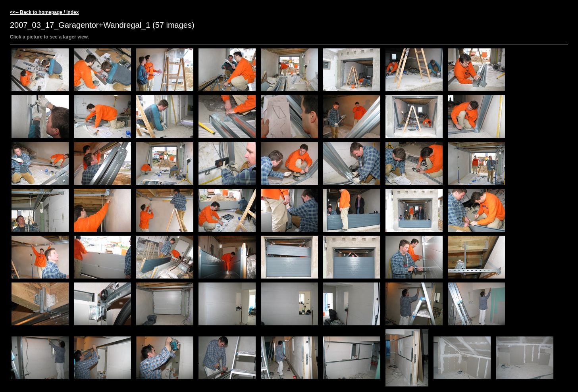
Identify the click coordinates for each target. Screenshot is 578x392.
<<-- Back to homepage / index (44, 12)
